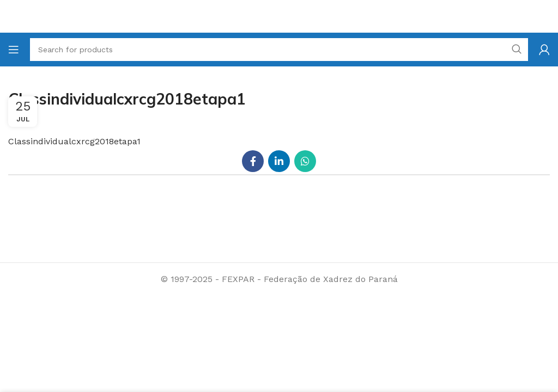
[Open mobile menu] (14, 50)
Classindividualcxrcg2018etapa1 (74, 141)
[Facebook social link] (253, 161)
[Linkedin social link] (279, 161)
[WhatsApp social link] (305, 161)
